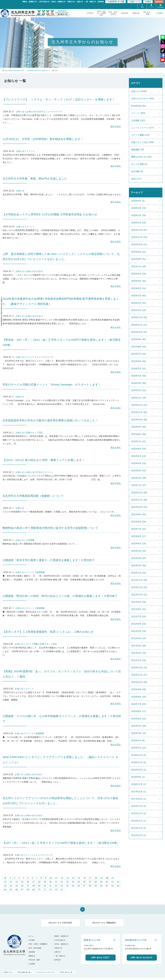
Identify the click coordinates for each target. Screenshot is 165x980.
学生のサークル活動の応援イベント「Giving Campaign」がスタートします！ (52, 384)
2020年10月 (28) (139, 682)
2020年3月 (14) (139, 733)
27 (34, 882)
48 (34, 886)
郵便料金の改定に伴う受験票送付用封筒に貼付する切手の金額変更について (50, 528)
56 (79, 886)
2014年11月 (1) (139, 821)
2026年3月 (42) (139, 208)
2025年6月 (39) (139, 274)
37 (90, 882)
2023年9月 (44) (139, 427)
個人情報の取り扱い (29, 974)
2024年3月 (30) (139, 383)
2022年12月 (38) (139, 493)
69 (34, 890)
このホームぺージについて (54, 974)
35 (79, 882)
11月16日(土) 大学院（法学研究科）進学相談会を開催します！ (43, 139)
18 (96, 878)
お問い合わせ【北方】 (101, 957)
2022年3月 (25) (139, 558)
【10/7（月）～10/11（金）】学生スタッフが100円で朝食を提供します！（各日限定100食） (61, 843)
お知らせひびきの (35, 112)
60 (101, 886)
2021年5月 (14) (139, 631)
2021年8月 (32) (139, 609)
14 (73, 878)
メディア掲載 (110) (140, 135)
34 (73, 882)
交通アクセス (9, 974)
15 (79, 878)
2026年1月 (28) (139, 223)
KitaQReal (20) (138, 106)
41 (113, 882)
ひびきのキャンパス (136, 940)
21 (113, 878)
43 (5, 886)
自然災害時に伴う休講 (116, 2)
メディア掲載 (32, 644)
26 (28, 882)
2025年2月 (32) (139, 303)
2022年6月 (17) (139, 536)
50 (45, 886)
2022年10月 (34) (139, 507)
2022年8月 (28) (139, 522)
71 (45, 890)
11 (56, 878)
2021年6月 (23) (139, 624)
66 (17, 890)
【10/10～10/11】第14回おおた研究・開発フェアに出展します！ (44, 460)
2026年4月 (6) (138, 201)
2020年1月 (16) (139, 748)
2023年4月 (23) (139, 463)
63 (118, 886)
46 (22, 886)
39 (101, 882)
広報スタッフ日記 (34, 433)
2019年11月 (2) (139, 762)
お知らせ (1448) (139, 91)
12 (62, 878)
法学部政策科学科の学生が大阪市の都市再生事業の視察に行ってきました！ (50, 420)
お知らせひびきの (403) (143, 98)
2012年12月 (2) (139, 835)
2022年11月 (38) (139, 500)
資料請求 (159, 2)
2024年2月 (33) (139, 390)
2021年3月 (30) (139, 646)
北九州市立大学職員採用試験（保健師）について (33, 496)
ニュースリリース (54, 112)
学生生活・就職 (148, 13)
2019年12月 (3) (139, 755)
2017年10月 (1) (139, 799)
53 (62, 886)
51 (50, 886)
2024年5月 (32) (139, 369)
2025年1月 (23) (139, 310)
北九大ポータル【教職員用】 (104, 923)
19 (102, 878)
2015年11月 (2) (139, 813)
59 (96, 886)
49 (39, 886)
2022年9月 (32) (139, 514)
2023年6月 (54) (139, 449)
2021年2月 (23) (139, 653)
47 (28, 886)
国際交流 (136, 13)
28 (39, 882)
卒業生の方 (71, 2)
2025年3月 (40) (139, 296)
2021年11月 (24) (139, 587)
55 (73, 886)
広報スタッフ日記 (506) (143, 142)
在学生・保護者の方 (58, 2)
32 (62, 882)
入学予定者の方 (44, 2)
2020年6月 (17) (139, 711)
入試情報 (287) (138, 120)
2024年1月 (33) (139, 398)
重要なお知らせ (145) (141, 157)
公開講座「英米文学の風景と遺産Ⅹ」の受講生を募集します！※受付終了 (49, 560)
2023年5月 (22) (139, 456)
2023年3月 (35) (139, 471)
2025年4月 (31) (139, 288)
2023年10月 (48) (139, 420)
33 (67, 882)
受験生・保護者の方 (30, 2)
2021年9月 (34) (139, 602)
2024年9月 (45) (139, 339)
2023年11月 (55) (139, 412)
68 (28, 890)
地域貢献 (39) (138, 150)
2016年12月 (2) (139, 806)
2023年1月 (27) (139, 485)
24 (17, 882)
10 (51, 878)
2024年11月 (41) (139, 325)
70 (39, 890)
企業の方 (80, 2)
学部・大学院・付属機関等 (102, 13)
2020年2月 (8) (138, 741)
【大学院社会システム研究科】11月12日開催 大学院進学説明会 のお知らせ (50, 214)
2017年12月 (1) (139, 792)
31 (56, 882)
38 (96, 882)
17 (90, 878)
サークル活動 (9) (139, 164)
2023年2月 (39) (139, 478)
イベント (31, 151)
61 (107, 886)
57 (84, 886)
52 (56, 886)
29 (45, 882)
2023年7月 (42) (139, 441)
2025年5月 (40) (139, 281)
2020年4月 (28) (139, 726)
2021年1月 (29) (139, 660)
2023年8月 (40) (139, 434)
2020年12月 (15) (139, 668)
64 (5, 890)
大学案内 (148, 2)
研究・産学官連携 (113, 13)
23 (11, 882)
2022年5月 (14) (139, 544)
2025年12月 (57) (139, 230)
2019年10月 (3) (139, 770)
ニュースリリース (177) (143, 128)
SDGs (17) (136, 179)
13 (68, 878)
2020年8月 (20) (139, 697)
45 (17, 886)
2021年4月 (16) (139, 638)
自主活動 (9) (137, 171)
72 (50, 890)
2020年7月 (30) (139, 704)
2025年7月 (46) (139, 267)
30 (50, 882)
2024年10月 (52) (139, 332)
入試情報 (159, 13)
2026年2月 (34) (139, 215)
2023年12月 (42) (139, 405)
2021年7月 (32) (139, 616)
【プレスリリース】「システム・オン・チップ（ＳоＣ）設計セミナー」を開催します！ (59, 99)
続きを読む (116, 126)
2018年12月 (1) (139, 784)
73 (56, 890)
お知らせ (20, 112)
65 (11, 890)
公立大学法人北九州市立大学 (14, 70)
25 (22, 882)
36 (84, 882)
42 (118, 882)
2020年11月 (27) (139, 675)
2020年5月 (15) (139, 719)
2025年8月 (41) (139, 259)
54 (67, 886)
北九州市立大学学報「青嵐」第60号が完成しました (36, 179)
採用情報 (101, 2)
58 (90, 886)
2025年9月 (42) (139, 252)
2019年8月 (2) (138, 777)
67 (22, 890)
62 (113, 886)
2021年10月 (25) (139, 595)
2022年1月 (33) (139, 573)
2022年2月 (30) (139, 566)
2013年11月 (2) (139, 828)
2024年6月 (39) (139, 361)
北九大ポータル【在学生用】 (61, 923)
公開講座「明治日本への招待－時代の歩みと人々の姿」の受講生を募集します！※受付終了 (60, 596)
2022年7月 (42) (139, 529)
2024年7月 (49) (139, 354)
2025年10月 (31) (139, 245)
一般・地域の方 (90, 2)
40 (107, 882)
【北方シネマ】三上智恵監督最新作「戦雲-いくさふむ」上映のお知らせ (48, 632)
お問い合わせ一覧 (77, 974)
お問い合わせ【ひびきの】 (142, 957)
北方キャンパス (92, 940)
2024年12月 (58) (139, 317)
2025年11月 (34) (139, 237)
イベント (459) (138, 113)
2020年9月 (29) (139, 689)
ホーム (32, 936)
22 (5, 882)
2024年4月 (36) (139, 376)
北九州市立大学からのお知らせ (38, 70)
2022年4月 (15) (139, 551)
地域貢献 (125, 13)
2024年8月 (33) (139, 347)
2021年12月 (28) (139, 580)
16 (85, 878)
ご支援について (135, 2)
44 (11, 886)
